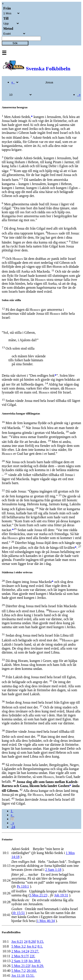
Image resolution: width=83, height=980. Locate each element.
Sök (15, 43)
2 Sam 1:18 (53, 870)
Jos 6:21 (17, 942)
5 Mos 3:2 (18, 946)
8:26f (32, 942)
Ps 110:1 (23, 886)
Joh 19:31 (61, 895)
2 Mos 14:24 (20, 951)
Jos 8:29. (38, 966)
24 (13, 827)
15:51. (30, 975)
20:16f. (32, 971)
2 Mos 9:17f (20, 956)
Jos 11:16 (18, 975)
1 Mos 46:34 (46, 921)
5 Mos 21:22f (21, 966)
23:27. (35, 951)
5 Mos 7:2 (18, 971)
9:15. (40, 942)
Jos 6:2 (32, 946)
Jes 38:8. (35, 961)
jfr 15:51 (19, 913)
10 (12, 819)
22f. (32, 956)
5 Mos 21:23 (38, 895)
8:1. (40, 946)
